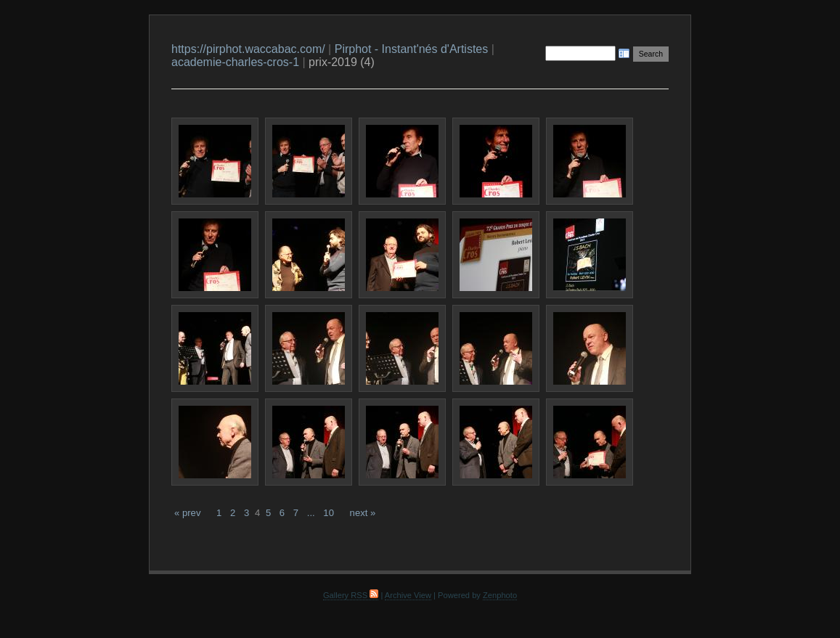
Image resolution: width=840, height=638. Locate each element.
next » (363, 513)
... (311, 513)
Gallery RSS (351, 595)
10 (329, 513)
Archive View (408, 595)
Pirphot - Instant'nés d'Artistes (412, 49)
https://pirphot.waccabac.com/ (248, 49)
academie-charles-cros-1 (235, 62)
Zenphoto (500, 595)
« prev (187, 513)
